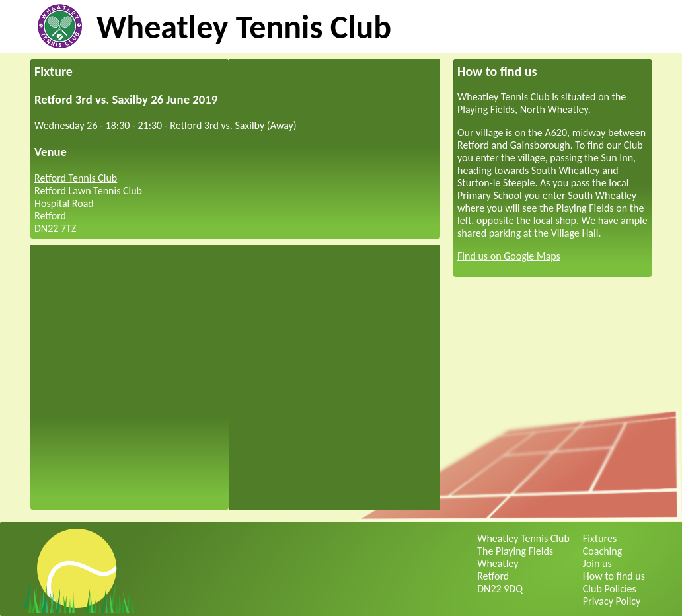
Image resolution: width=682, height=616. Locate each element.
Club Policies (610, 589)
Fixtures (600, 538)
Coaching (602, 551)
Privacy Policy (612, 601)
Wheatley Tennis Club (244, 27)
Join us (597, 563)
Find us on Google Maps (509, 256)
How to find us (614, 576)
